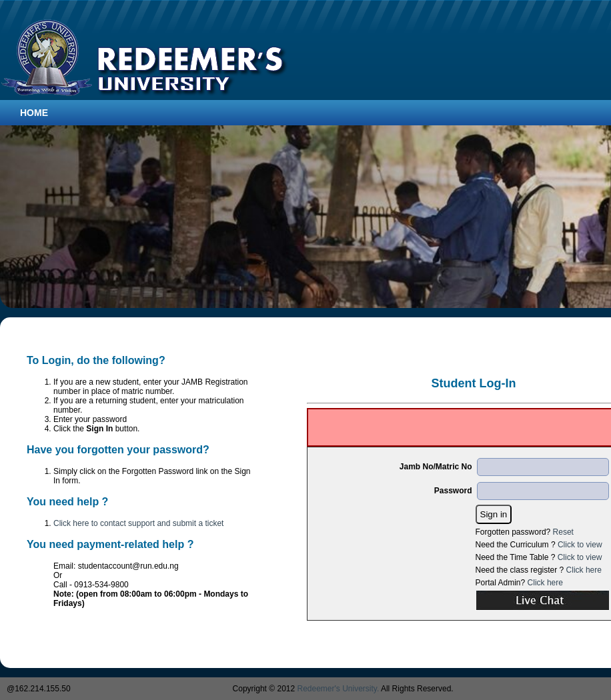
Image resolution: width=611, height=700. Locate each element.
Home (34, 113)
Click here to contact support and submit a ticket (138, 523)
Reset (563, 532)
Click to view (580, 545)
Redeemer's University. (339, 689)
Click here (584, 570)
